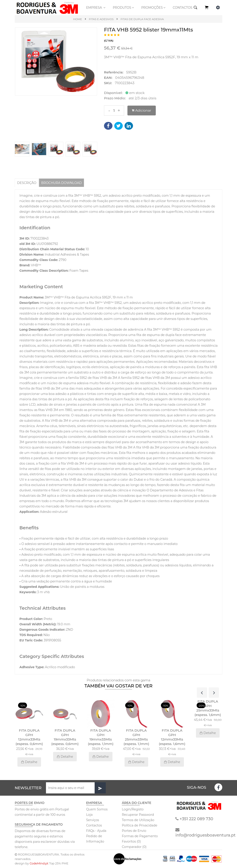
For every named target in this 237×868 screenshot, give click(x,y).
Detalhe (29, 762)
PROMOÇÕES (154, 8)
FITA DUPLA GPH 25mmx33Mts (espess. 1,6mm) (208, 708)
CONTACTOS (183, 8)
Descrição (27, 183)
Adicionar (142, 110)
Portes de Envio (134, 831)
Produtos (124, 8)
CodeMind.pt (39, 864)
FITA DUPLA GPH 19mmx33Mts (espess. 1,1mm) (101, 737)
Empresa (96, 8)
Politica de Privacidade (140, 826)
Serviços (93, 820)
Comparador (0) (134, 847)
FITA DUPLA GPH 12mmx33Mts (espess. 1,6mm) (172, 737)
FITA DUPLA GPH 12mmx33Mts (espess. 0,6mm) (29, 737)
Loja (89, 815)
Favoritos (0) (131, 842)
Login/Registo (133, 810)
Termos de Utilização (138, 820)
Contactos (94, 826)
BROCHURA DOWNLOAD (64, 183)
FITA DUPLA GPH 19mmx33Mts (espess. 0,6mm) (65, 737)
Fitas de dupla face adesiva (142, 19)
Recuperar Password (138, 815)
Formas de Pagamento (140, 836)
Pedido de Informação (95, 839)
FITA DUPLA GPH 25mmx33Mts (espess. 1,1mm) (136, 737)
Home (78, 19)
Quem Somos (97, 810)
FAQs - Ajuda (96, 831)
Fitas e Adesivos (101, 19)
